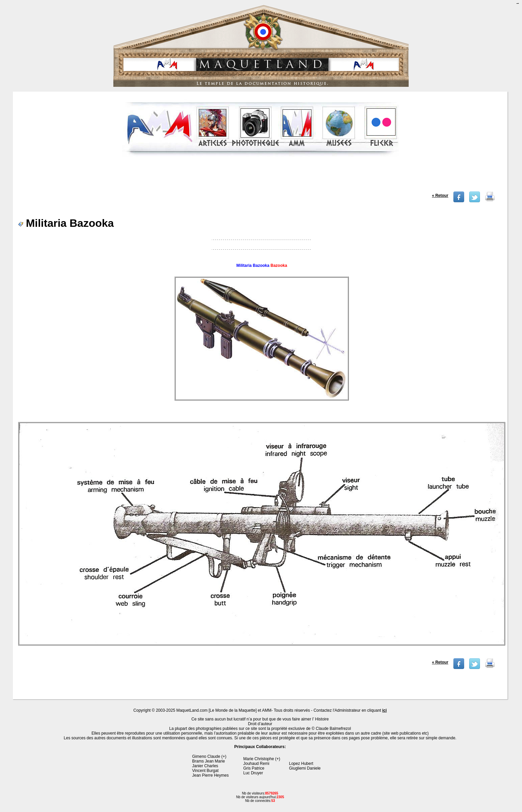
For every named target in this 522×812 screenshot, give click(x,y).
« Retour (440, 196)
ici (385, 710)
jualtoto (518, 4)
